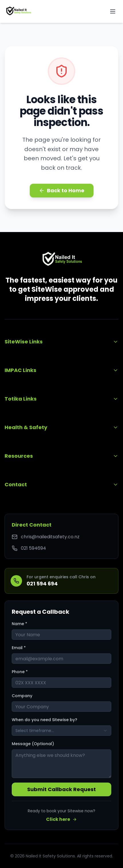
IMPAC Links (61, 370)
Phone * (20, 672)
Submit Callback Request (61, 789)
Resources (61, 456)
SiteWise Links (61, 342)
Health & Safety (61, 427)
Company (22, 696)
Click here (61, 819)
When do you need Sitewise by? (44, 720)
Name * (19, 624)
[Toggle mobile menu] (113, 11)
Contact (61, 484)
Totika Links (61, 399)
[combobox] (61, 731)
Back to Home (62, 190)
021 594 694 (42, 584)
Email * (19, 648)
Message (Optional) (33, 744)
